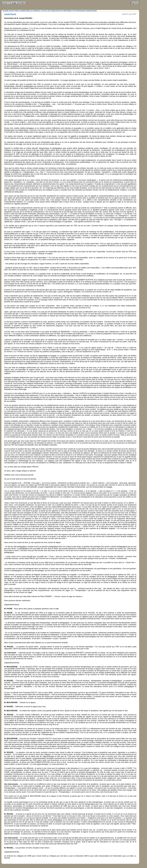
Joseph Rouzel (10, 14)
